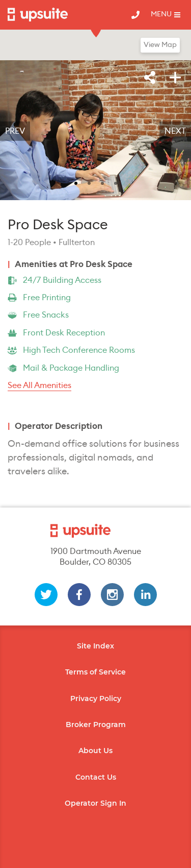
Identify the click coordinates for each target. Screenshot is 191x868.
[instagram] (112, 595)
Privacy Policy (96, 698)
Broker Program (96, 725)
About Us (95, 751)
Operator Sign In (95, 803)
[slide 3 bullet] (102, 182)
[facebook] (79, 595)
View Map (160, 45)
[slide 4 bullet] (116, 182)
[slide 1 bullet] (76, 182)
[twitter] (46, 595)
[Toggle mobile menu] (166, 15)
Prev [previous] (15, 131)
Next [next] (175, 131)
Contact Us (96, 777)
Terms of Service (95, 672)
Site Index (95, 646)
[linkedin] (145, 595)
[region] (95, 131)
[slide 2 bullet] (89, 182)
